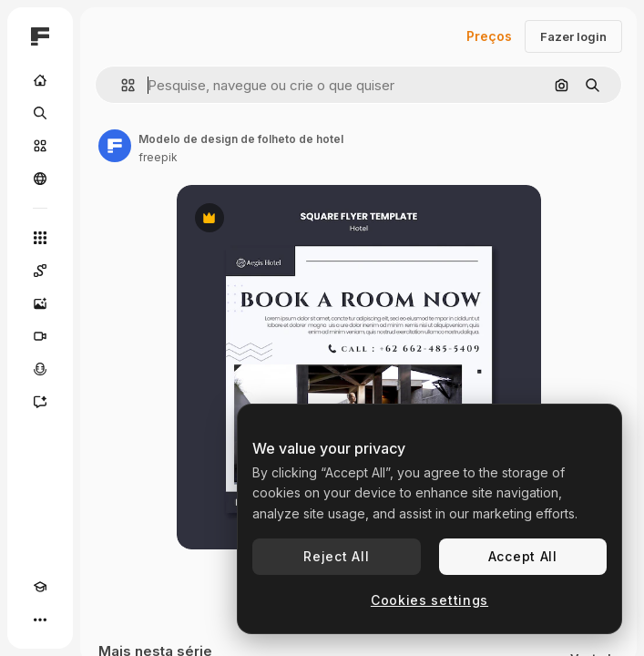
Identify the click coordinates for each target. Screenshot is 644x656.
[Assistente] (40, 402)
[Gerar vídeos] (40, 336)
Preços (489, 36)
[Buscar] (40, 113)
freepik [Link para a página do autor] (158, 157)
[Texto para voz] (40, 369)
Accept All (523, 556)
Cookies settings (429, 600)
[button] (121, 85)
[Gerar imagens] (40, 303)
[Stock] (40, 146)
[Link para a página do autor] (115, 146)
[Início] (40, 80)
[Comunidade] (40, 179)
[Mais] (40, 620)
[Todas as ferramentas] (40, 238)
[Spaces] (40, 271)
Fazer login (573, 36)
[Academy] (40, 587)
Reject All (336, 556)
